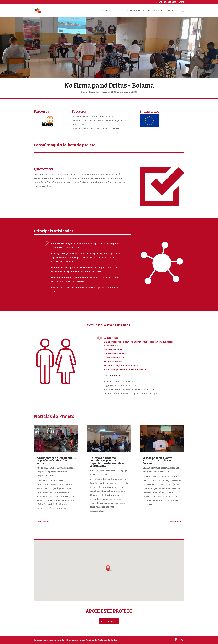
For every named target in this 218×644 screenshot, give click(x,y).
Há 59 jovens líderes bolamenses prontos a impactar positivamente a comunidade (107, 462)
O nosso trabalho (131, 11)
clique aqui (109, 621)
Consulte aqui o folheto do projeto (65, 145)
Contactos (172, 11)
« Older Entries (41, 522)
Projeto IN (147, 472)
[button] (109, 568)
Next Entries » (177, 522)
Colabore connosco (166, 2)
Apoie (181, 2)
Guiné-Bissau (56, 468)
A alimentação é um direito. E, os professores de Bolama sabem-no (56, 461)
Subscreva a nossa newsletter (50, 640)
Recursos (154, 11)
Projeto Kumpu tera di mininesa (53, 472)
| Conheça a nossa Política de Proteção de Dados (92, 640)
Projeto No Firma (45, 476)
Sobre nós (108, 11)
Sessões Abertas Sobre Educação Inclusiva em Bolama (157, 461)
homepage (69, 468)
